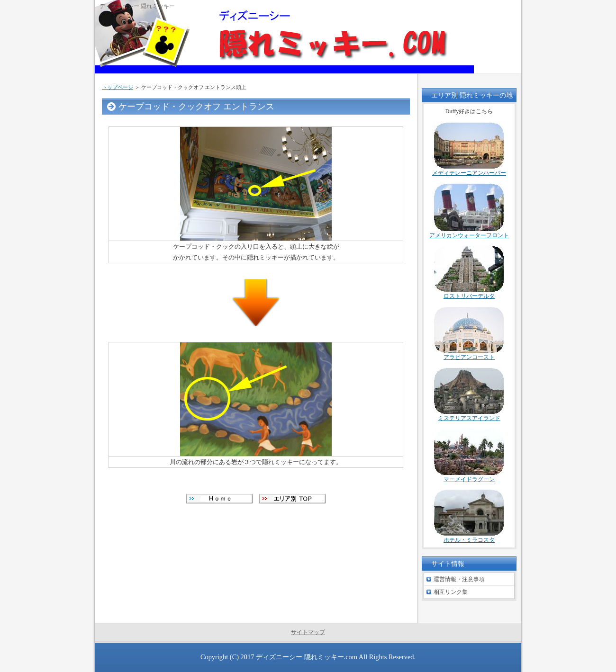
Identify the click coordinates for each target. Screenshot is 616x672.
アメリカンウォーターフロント (469, 235)
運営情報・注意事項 (459, 579)
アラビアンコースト (469, 357)
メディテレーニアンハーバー (469, 173)
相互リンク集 (451, 592)
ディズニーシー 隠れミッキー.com (307, 657)
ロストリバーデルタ (469, 296)
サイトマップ (308, 632)
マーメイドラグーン (469, 479)
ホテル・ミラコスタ (469, 540)
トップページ (118, 87)
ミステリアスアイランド (469, 418)
